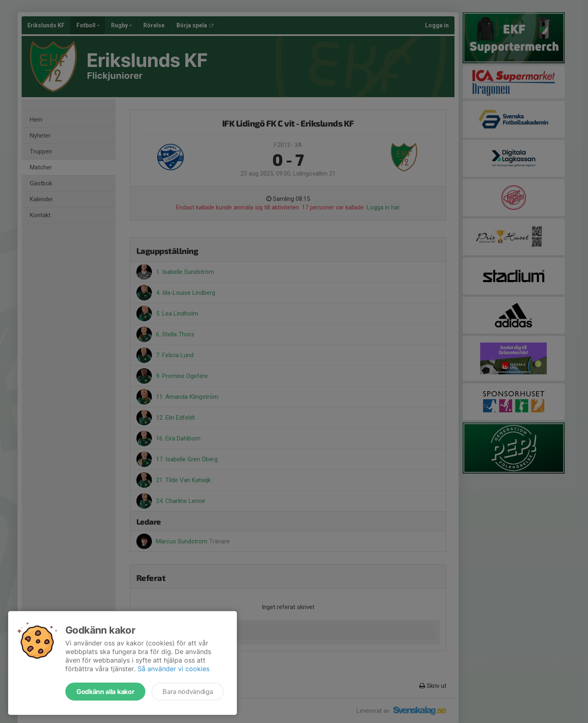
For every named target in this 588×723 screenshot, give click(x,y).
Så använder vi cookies (174, 669)
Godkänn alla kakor (105, 692)
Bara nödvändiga (188, 692)
